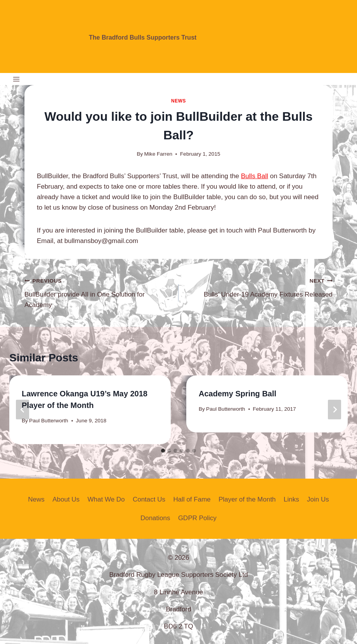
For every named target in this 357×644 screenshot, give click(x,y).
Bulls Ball (255, 176)
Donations (155, 518)
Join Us (318, 499)
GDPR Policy (197, 518)
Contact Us (149, 499)
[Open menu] (16, 79)
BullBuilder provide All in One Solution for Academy (98, 292)
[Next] (334, 410)
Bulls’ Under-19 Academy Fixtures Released (259, 287)
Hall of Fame (192, 499)
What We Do (106, 499)
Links (291, 499)
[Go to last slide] (23, 410)
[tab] (163, 451)
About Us (66, 499)
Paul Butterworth (49, 421)
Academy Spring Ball (237, 394)
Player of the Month (247, 499)
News (178, 101)
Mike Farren (159, 154)
